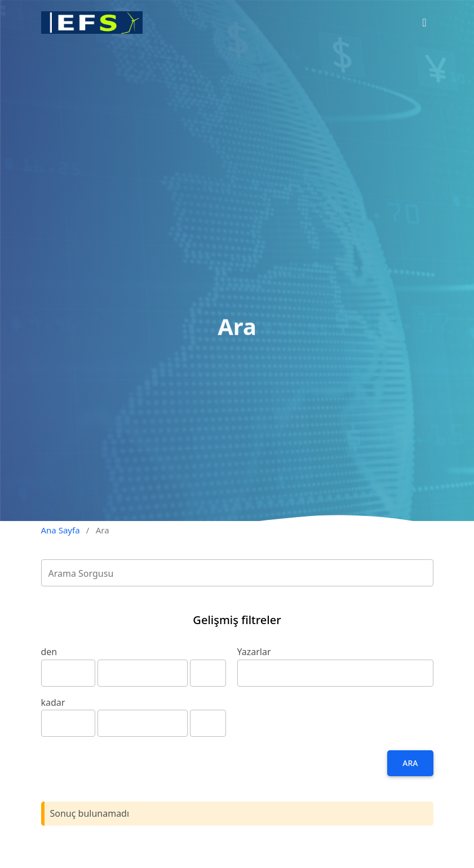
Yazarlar (254, 652)
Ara (410, 763)
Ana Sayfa (61, 530)
